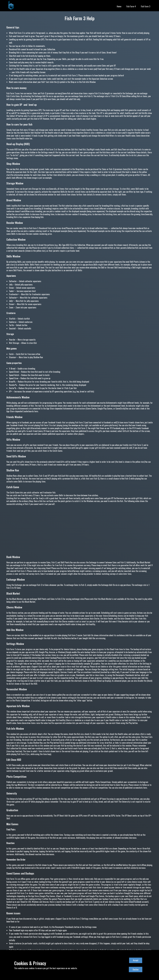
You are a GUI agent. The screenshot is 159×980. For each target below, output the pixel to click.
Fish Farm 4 (131, 6)
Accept (136, 960)
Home (119, 6)
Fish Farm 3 (146, 6)
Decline (136, 969)
